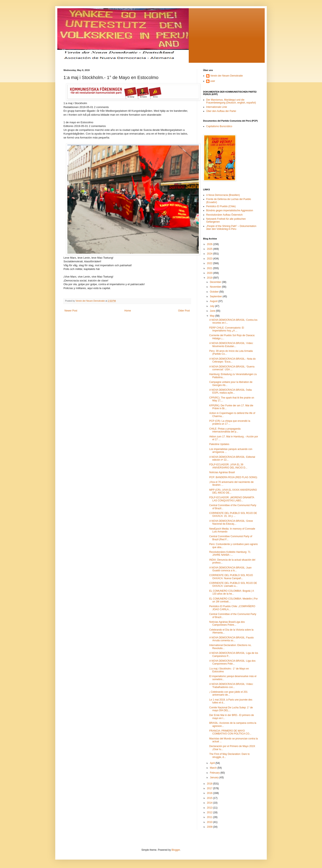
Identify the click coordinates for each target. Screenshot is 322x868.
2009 (210, 827)
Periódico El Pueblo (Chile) (221, 206)
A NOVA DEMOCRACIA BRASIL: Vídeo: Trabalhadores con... (231, 686)
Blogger (176, 850)
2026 (210, 244)
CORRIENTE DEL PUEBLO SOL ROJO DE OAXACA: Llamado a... (233, 584)
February (215, 773)
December (216, 282)
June (213, 311)
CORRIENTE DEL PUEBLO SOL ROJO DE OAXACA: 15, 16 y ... (233, 515)
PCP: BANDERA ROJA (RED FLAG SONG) (233, 477)
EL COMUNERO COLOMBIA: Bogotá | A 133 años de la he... (232, 592)
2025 (210, 249)
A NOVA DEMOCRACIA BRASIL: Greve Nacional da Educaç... (231, 522)
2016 (210, 793)
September (216, 296)
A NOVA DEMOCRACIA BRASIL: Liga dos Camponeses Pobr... (232, 662)
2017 (210, 788)
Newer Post (71, 311)
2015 (210, 798)
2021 (210, 268)
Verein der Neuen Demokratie (227, 76)
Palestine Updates (219, 444)
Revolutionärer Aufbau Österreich (224, 215)
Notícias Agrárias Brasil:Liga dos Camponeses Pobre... (227, 623)
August (214, 301)
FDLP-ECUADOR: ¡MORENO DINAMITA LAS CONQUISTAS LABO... (232, 499)
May (213, 316)
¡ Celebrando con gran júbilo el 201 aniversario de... (228, 693)
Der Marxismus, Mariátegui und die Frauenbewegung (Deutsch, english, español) (231, 101)
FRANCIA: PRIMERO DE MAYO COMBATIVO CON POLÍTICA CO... (230, 732)
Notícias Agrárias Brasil (222, 472)
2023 (210, 259)
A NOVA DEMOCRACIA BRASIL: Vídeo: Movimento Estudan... (231, 345)
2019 (210, 278)
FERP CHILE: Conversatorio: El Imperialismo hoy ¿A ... (227, 329)
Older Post (184, 311)
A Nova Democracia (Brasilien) (223, 195)
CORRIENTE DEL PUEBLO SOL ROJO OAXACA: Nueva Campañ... (231, 577)
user (213, 81)
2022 (210, 263)
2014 (210, 803)
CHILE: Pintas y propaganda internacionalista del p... (225, 430)
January (215, 777)
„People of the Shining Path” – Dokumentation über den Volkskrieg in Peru (231, 228)
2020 (210, 273)
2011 (210, 817)
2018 (210, 784)
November (216, 287)
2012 (210, 812)
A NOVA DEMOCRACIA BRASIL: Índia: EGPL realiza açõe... (231, 391)
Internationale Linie (217, 107)
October (215, 292)
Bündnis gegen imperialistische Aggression (230, 210)
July (212, 306)
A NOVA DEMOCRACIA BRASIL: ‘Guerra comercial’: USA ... (232, 368)
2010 (210, 822)
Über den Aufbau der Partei (221, 111)
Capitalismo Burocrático (219, 126)
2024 (210, 254)
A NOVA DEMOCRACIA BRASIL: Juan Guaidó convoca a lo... (230, 569)
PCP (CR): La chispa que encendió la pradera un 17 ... (230, 422)
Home (128, 311)
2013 (210, 808)
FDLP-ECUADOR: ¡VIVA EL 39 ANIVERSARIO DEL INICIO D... (228, 466)
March (214, 768)
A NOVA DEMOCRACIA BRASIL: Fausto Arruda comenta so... (232, 639)
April (213, 763)
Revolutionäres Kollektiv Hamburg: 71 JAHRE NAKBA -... (230, 553)
